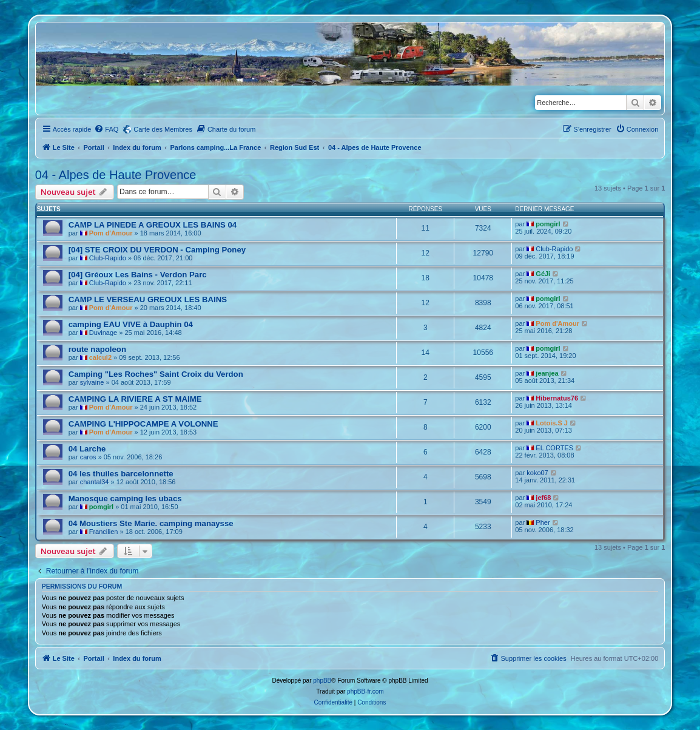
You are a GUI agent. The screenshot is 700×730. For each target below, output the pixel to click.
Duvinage (103, 333)
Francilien (104, 532)
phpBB (322, 681)
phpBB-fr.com (365, 691)
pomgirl (548, 224)
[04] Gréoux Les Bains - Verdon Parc (138, 275)
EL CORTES (554, 448)
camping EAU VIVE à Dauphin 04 (131, 324)
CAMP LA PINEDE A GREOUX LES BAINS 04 (153, 225)
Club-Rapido (108, 258)
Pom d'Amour (111, 233)
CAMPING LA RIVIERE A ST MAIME (135, 399)
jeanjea (547, 373)
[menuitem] (106, 129)
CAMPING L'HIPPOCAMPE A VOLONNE (143, 424)
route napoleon (97, 349)
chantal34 (95, 482)
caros (88, 457)
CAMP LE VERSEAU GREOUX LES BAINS (148, 299)
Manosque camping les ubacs (125, 498)
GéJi (543, 274)
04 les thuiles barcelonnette (121, 474)
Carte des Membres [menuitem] (163, 129)
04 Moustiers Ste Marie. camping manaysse (151, 523)
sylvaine (92, 382)
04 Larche (87, 449)
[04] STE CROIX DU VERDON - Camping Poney (157, 250)
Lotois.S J (552, 423)
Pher (543, 522)
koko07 (537, 473)
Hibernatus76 (557, 398)
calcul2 (100, 357)
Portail (93, 147)
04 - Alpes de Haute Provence (116, 175)
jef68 (543, 498)
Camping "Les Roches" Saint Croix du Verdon (156, 374)
